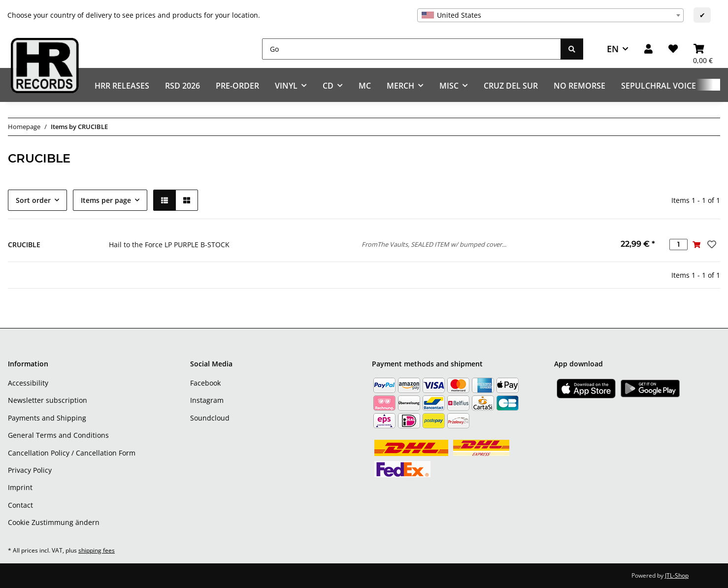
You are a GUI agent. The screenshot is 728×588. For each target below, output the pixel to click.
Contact (20, 505)
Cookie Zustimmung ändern (54, 522)
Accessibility (28, 383)
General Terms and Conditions (58, 435)
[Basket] (703, 49)
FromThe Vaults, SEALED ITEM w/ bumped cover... (434, 244)
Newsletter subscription (48, 400)
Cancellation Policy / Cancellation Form (72, 453)
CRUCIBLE (24, 245)
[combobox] (550, 15)
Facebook (205, 383)
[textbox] (550, 15)
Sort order (33, 200)
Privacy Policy (30, 470)
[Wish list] (673, 49)
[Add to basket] (697, 245)
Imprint (20, 487)
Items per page (106, 200)
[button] (648, 49)
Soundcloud (210, 418)
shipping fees (97, 550)
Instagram (207, 400)
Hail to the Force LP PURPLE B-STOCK (169, 245)
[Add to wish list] (711, 244)
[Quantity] (678, 245)
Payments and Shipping (47, 418)
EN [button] (613, 49)
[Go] (412, 49)
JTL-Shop (677, 575)
